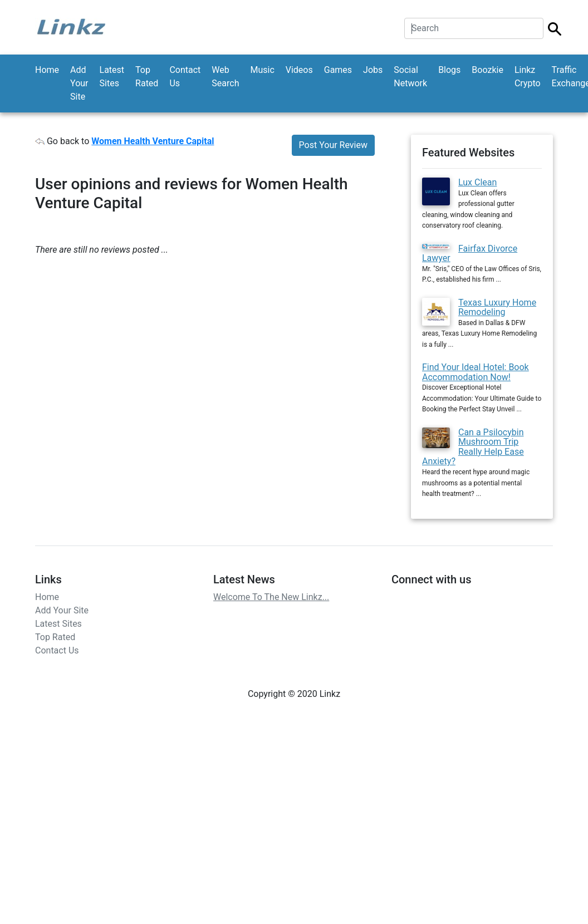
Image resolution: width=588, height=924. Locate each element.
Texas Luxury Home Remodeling (497, 308)
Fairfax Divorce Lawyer (470, 254)
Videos (299, 70)
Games (338, 70)
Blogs (449, 70)
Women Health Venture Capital (153, 141)
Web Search (225, 77)
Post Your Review (333, 145)
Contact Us (185, 77)
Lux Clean (477, 182)
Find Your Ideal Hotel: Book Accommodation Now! (476, 372)
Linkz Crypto (528, 77)
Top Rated (147, 77)
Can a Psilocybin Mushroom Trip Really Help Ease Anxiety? (473, 447)
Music (262, 70)
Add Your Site (79, 83)
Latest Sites (112, 77)
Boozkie (487, 70)
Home (47, 70)
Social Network (410, 77)
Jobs (373, 70)
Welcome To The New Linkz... (271, 597)
